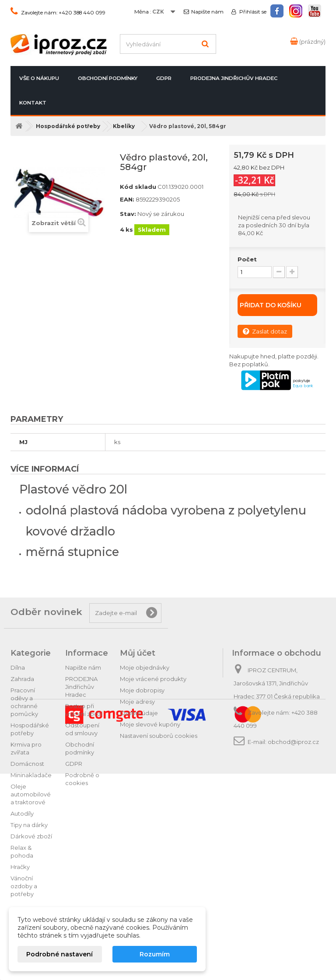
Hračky (20, 867)
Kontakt (33, 103)
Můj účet (138, 653)
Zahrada (22, 679)
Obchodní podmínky (108, 78)
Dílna (18, 667)
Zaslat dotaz (265, 331)
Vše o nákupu (39, 78)
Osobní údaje (139, 713)
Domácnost (27, 764)
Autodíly (22, 813)
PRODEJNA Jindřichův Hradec (234, 78)
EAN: (127, 199)
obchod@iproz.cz (293, 742)
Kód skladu (138, 187)
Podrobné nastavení (59, 954)
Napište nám (207, 12)
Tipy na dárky (29, 825)
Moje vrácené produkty (153, 679)
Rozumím (155, 954)
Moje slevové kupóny (150, 724)
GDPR (164, 78)
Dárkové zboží (31, 836)
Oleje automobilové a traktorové (31, 794)
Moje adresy (137, 702)
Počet (247, 259)
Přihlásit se (252, 12)
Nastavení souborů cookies (159, 736)
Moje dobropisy (142, 690)
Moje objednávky (145, 667)
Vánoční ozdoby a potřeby (24, 886)
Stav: (128, 214)
